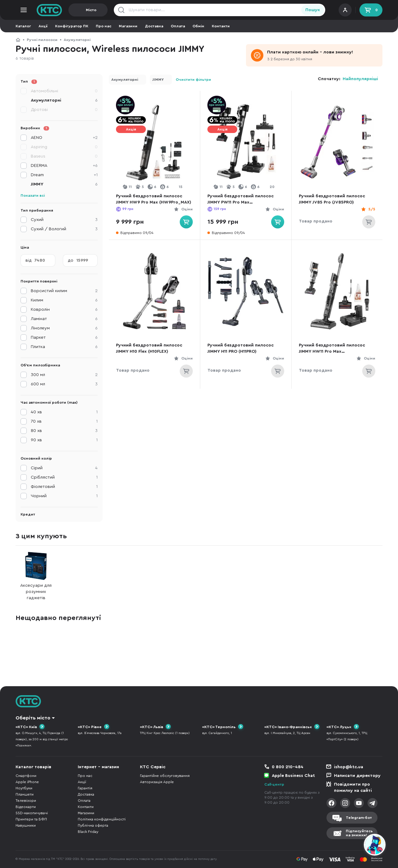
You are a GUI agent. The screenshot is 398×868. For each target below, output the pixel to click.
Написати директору (357, 776)
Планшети (25, 794)
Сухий (64, 220)
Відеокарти (26, 807)
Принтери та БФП (31, 819)
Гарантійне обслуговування (165, 776)
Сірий (64, 468)
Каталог (23, 26)
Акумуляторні (77, 40)
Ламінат (64, 319)
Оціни (187, 209)
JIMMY (158, 80)
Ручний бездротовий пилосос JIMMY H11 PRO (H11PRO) (241, 348)
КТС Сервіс (153, 767)
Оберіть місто (33, 718)
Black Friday (88, 832)
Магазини (128, 26)
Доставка (154, 26)
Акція (131, 129)
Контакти (221, 26)
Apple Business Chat (293, 776)
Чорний (64, 496)
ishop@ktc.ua (349, 767)
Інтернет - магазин (98, 767)
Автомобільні (64, 91)
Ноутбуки (24, 788)
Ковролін (64, 310)
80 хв (64, 431)
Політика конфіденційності (102, 819)
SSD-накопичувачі (32, 813)
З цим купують (41, 536)
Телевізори (26, 801)
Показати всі (33, 195)
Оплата (178, 26)
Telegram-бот (359, 818)
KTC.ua (49, 10)
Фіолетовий (64, 487)
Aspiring (64, 147)
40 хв (64, 412)
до (71, 260)
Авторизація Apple (157, 782)
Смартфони (26, 776)
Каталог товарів (33, 767)
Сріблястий (64, 477)
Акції (43, 26)
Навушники (26, 825)
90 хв (64, 440)
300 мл (64, 375)
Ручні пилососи (42, 40)
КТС (18, 40)
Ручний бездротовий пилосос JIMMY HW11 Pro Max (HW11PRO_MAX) (332, 349)
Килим (64, 300)
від (29, 260)
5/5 (372, 209)
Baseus (64, 156)
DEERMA (64, 166)
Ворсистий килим (64, 291)
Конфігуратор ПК (72, 26)
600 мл (64, 384)
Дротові (64, 110)
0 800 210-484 (288, 767)
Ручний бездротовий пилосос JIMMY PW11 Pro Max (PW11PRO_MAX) (241, 200)
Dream (64, 175)
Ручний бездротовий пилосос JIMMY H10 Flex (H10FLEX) (149, 348)
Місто (91, 10)
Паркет (64, 338)
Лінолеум (64, 328)
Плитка (64, 347)
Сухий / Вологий (64, 229)
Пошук (313, 10)
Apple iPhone (27, 782)
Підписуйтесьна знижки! (359, 833)
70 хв (64, 421)
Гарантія (85, 788)
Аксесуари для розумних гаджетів (36, 576)
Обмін (198, 26)
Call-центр (274, 784)
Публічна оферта (93, 825)
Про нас (104, 26)
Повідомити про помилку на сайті (353, 788)
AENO (64, 138)
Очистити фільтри (193, 80)
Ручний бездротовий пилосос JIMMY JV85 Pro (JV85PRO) (332, 199)
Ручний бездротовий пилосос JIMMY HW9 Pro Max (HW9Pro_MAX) (154, 199)
